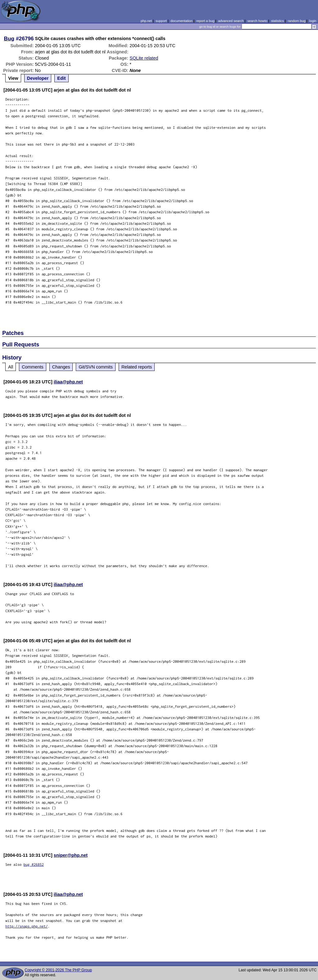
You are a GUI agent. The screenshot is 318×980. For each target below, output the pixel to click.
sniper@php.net (71, 855)
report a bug (205, 21)
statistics (277, 21)
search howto (257, 21)
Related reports (137, 367)
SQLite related (144, 58)
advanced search (231, 21)
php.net (146, 21)
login (313, 21)
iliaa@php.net (68, 382)
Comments (33, 367)
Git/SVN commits (96, 367)
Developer (38, 78)
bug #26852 (34, 864)
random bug (297, 21)
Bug (9, 38)
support (161, 21)
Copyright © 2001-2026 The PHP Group (58, 970)
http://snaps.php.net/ (27, 926)
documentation (182, 21)
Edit (61, 78)
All (11, 367)
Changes (61, 367)
